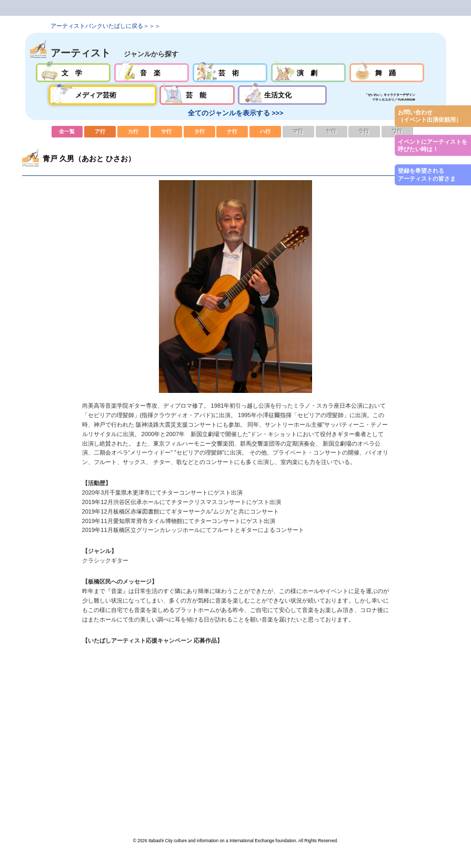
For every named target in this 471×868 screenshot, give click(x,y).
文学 (73, 73)
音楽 (152, 73)
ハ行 (265, 132)
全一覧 (67, 132)
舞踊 (387, 73)
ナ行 (232, 132)
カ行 (133, 132)
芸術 (230, 73)
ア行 (100, 132)
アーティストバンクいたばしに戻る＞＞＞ (106, 26)
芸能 (197, 95)
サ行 (166, 132)
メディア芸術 (103, 95)
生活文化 (282, 95)
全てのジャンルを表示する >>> (235, 113)
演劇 (309, 73)
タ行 (199, 132)
